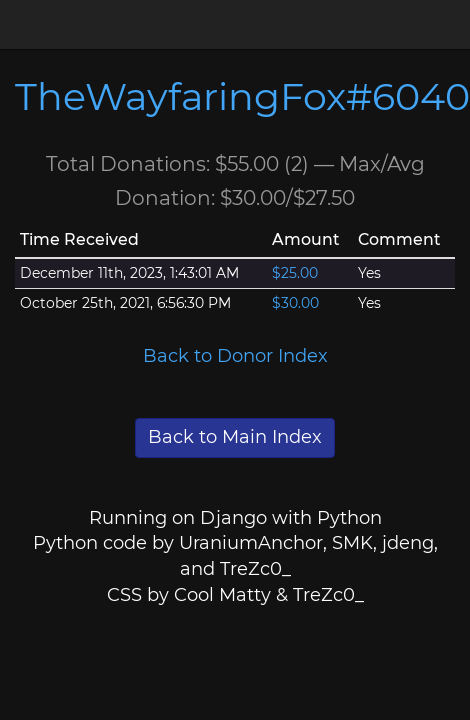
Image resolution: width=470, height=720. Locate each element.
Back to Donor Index (235, 356)
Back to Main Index (235, 437)
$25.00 (295, 273)
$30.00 (295, 303)
